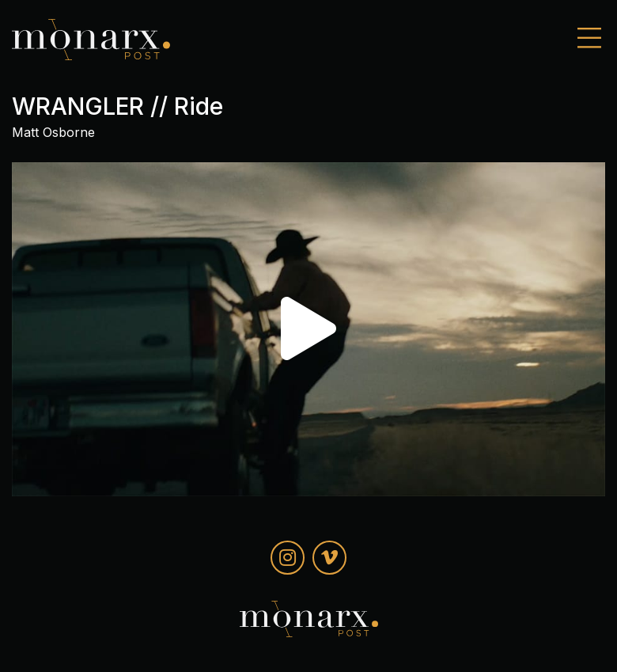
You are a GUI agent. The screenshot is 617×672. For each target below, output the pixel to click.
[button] (308, 329)
